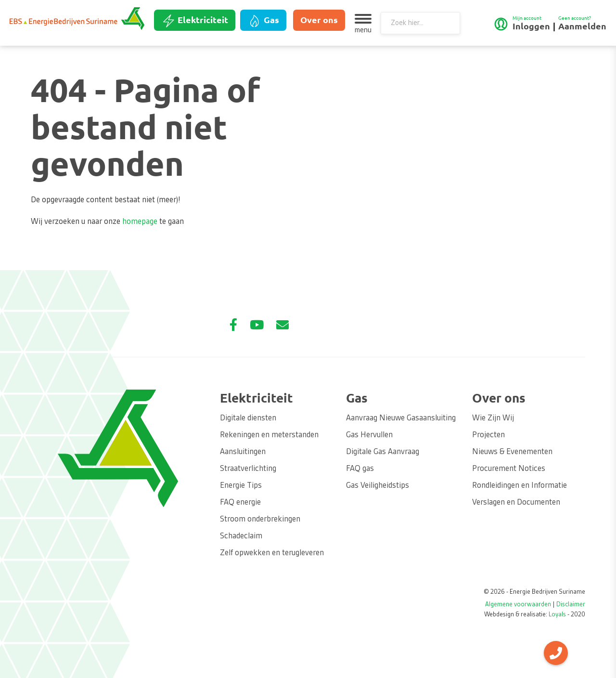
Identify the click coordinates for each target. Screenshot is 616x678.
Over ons (319, 20)
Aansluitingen (243, 452)
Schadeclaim (241, 536)
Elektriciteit (195, 21)
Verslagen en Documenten (516, 503)
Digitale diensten (248, 418)
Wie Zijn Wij (493, 418)
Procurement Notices (509, 469)
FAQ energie (240, 503)
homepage (140, 222)
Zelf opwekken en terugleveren (272, 553)
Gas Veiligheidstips (378, 486)
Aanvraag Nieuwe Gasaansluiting (401, 418)
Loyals (557, 615)
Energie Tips (241, 486)
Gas (263, 21)
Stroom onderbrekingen (260, 520)
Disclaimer (571, 605)
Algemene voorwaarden (518, 605)
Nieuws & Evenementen (512, 452)
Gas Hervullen (369, 435)
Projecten (488, 435)
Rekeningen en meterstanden (269, 435)
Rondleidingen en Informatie (520, 486)
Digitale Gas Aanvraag (383, 452)
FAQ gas (360, 469)
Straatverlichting (248, 469)
